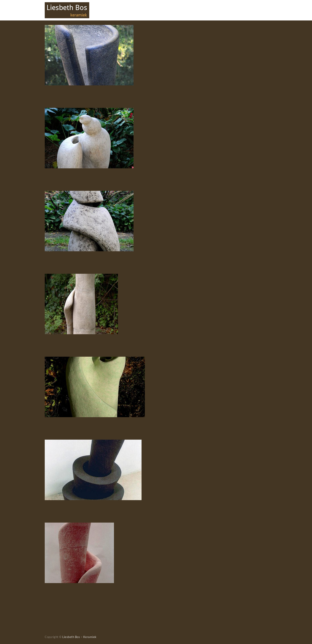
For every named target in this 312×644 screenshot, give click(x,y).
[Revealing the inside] (95, 360)
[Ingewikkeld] (89, 194)
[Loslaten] (89, 28)
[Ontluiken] (89, 111)
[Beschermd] (81, 277)
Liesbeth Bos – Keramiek (79, 637)
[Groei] (93, 443)
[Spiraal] (79, 526)
